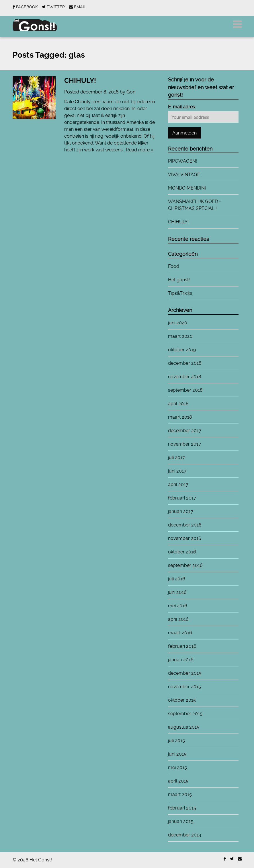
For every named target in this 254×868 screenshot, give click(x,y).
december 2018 (185, 363)
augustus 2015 (184, 727)
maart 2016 (180, 633)
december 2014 (185, 835)
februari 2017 (182, 498)
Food (174, 266)
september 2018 (185, 390)
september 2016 (185, 565)
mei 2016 (178, 606)
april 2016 (178, 619)
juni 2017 (177, 471)
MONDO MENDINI (187, 188)
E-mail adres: (182, 107)
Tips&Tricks (180, 293)
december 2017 (185, 431)
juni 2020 (178, 323)
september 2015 (185, 714)
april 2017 (178, 484)
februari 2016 (182, 646)
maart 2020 (180, 336)
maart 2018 (180, 417)
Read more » (140, 150)
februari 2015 (182, 808)
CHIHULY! (80, 81)
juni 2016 (177, 592)
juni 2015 (177, 754)
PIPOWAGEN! (182, 161)
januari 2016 (181, 660)
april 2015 (178, 781)
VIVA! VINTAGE (184, 174)
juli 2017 (176, 458)
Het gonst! (179, 280)
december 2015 (185, 673)
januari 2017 (181, 511)
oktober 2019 (182, 350)
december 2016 (185, 525)
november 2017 (184, 444)
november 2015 (184, 687)
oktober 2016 (182, 552)
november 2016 (185, 538)
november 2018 (185, 377)
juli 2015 (176, 741)
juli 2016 (177, 579)
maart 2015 (180, 794)
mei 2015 (177, 767)
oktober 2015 (182, 700)
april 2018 (178, 404)
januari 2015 (181, 821)
